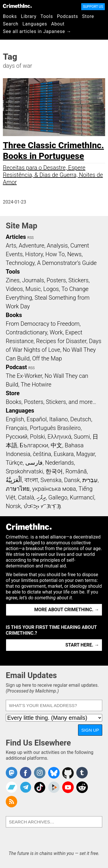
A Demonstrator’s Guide (67, 263)
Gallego (58, 497)
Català (26, 497)
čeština (42, 454)
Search (11, 24)
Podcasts (68, 16)
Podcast (16, 367)
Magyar (86, 454)
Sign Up (90, 730)
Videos (14, 289)
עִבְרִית (90, 480)
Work (56, 332)
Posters (56, 280)
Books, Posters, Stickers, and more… (51, 402)
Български (34, 445)
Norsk (13, 506)
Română (76, 471)
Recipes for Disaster (61, 341)
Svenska (51, 480)
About (58, 24)
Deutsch (81, 419)
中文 (56, 445)
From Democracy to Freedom (43, 324)
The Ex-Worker (24, 376)
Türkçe (14, 463)
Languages (35, 24)
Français (17, 428)
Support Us (93, 7)
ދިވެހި (41, 497)
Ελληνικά (59, 437)
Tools (47, 16)
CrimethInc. (17, 6)
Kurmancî (82, 497)
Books (10, 16)
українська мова (54, 489)
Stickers (79, 280)
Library (29, 16)
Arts (11, 246)
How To (55, 254)
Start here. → (82, 645)
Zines (13, 280)
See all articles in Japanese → (37, 31)
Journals (33, 280)
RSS (31, 238)
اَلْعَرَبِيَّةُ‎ (14, 480)
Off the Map (47, 358)
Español (37, 419)
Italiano (58, 419)
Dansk (72, 480)
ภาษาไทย (18, 489)
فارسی (34, 463)
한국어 (54, 471)
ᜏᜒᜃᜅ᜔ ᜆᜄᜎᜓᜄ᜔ (42, 506)
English (15, 419)
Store (88, 16)
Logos (51, 289)
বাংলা (31, 480)
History (34, 254)
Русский (17, 437)
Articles (16, 237)
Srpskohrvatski (24, 471)
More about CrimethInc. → (67, 610)
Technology (20, 263)
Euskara (64, 454)
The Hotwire (36, 384)
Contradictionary (26, 332)
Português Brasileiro (55, 428)
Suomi (82, 437)
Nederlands (59, 463)
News (74, 254)
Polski (37, 437)
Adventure (32, 246)
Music (33, 289)
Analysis (57, 246)
